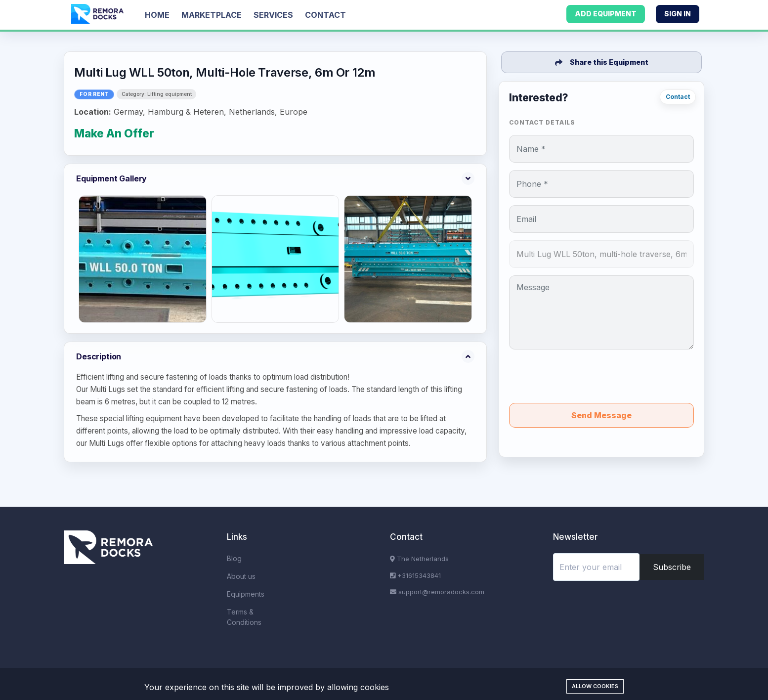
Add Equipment (606, 14)
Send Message (601, 415)
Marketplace (212, 15)
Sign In (678, 14)
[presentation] (601, 376)
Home (157, 15)
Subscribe (672, 567)
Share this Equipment (602, 62)
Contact (325, 15)
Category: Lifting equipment (157, 94)
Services (273, 15)
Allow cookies (595, 686)
